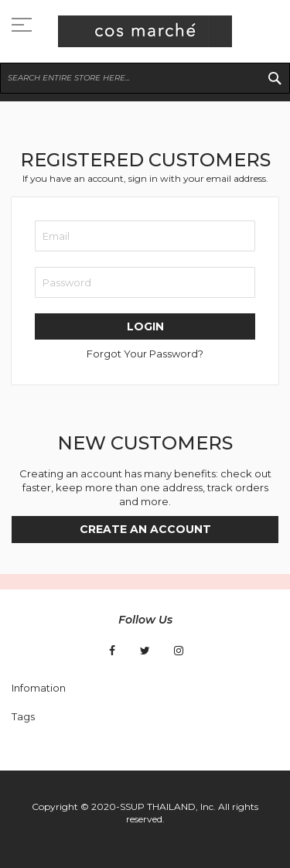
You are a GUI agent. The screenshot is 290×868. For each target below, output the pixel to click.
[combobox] (145, 78)
